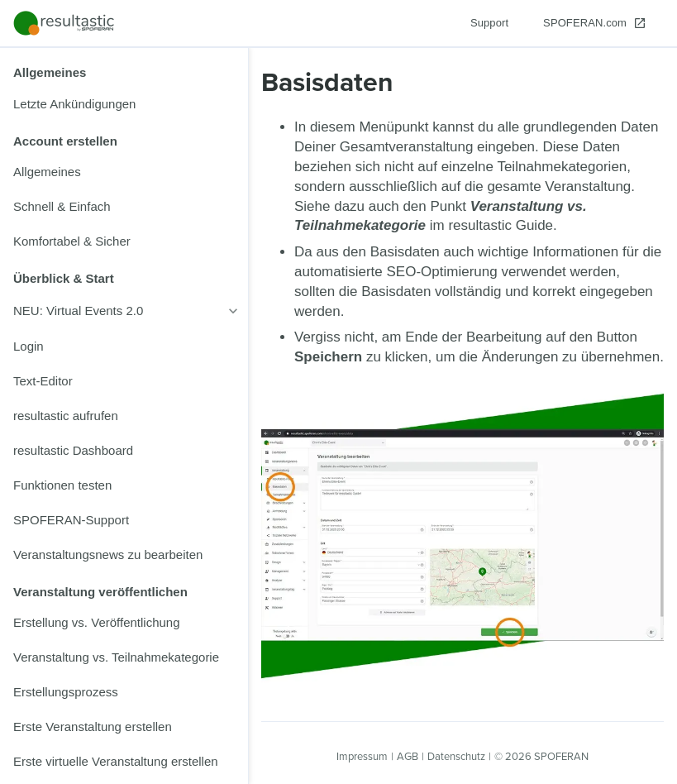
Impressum (362, 756)
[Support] (489, 23)
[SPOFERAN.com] (595, 23)
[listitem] (124, 104)
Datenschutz (456, 756)
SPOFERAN (561, 756)
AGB (408, 756)
